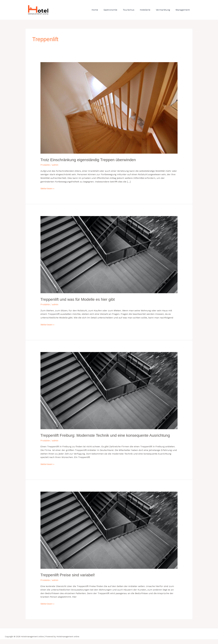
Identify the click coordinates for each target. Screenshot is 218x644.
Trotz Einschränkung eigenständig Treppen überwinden (91, 160)
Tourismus (132, 10)
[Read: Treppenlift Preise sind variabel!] (109, 535)
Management (183, 10)
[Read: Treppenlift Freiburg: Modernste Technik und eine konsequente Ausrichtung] (109, 390)
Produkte (45, 165)
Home (101, 10)
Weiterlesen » (48, 188)
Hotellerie (148, 10)
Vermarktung (165, 10)
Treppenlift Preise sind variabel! (70, 580)
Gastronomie (115, 10)
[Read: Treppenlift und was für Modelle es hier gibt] (109, 254)
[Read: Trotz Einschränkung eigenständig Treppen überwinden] (109, 108)
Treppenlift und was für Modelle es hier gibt (80, 299)
